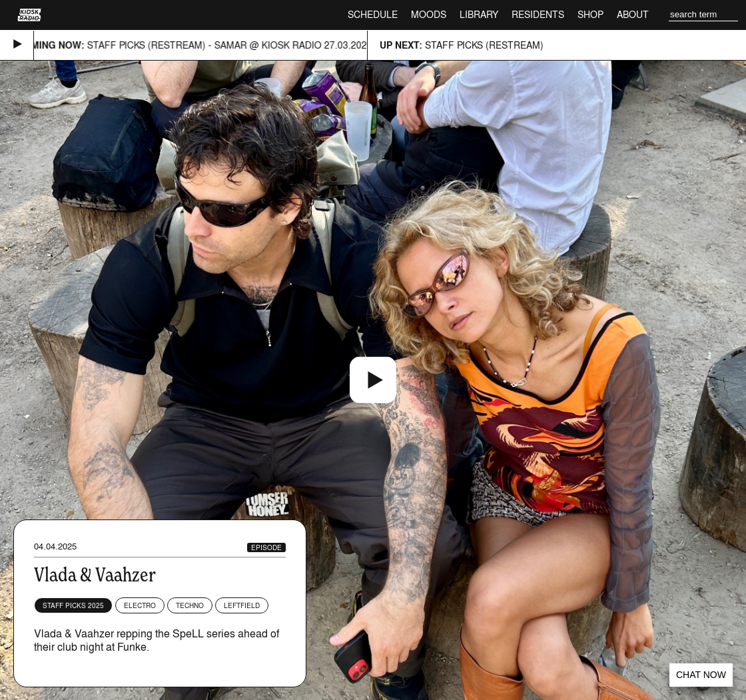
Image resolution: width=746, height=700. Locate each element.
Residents (538, 14)
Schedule (373, 14)
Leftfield (242, 605)
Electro (140, 605)
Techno (190, 605)
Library (479, 14)
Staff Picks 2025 (73, 605)
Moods (429, 14)
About (633, 14)
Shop (590, 14)
